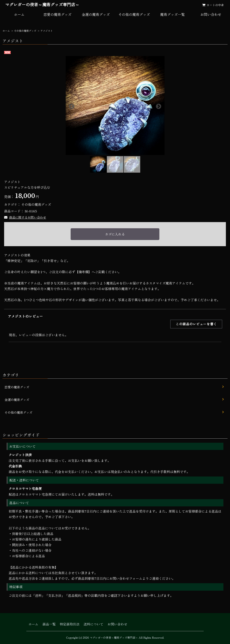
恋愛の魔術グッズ (57, 14)
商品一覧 (49, 624)
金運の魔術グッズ (96, 14)
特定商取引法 (70, 624)
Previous (71, 105)
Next (158, 105)
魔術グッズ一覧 (172, 14)
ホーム (19, 14)
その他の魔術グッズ (134, 14)
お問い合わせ (117, 624)
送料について (93, 624)
